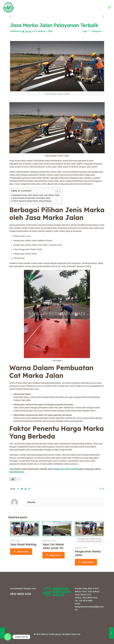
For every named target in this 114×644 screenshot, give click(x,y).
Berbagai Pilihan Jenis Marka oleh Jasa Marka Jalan (36, 195)
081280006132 (17, 472)
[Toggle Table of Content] (56, 191)
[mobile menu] (110, 7)
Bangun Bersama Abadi (65, 469)
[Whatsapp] (8, 637)
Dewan (28, 31)
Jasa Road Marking (23, 544)
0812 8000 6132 (21, 594)
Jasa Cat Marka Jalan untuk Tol (53, 546)
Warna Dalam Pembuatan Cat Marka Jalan (31, 198)
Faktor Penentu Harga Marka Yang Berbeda (32, 201)
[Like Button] (13, 479)
